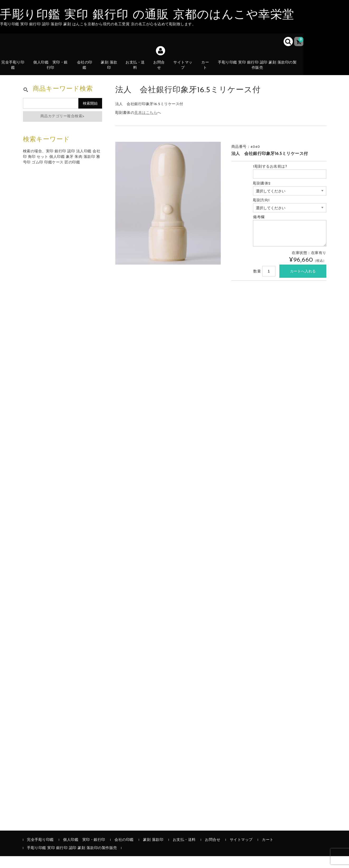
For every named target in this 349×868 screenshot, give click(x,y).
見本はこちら (146, 125)
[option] (168, 215)
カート (209, 73)
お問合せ (162, 70)
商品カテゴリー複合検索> (63, 128)
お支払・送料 (138, 73)
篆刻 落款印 (111, 70)
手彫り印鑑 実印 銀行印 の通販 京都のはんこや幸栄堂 (147, 15)
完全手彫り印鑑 (15, 70)
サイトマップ (186, 70)
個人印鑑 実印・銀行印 (53, 70)
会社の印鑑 (87, 70)
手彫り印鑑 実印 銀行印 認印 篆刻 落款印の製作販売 (260, 70)
